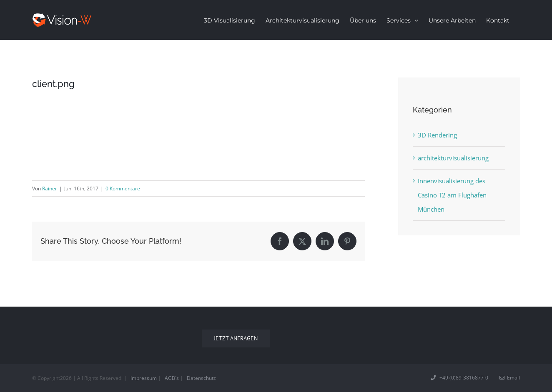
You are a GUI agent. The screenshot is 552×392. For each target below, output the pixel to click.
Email (510, 378)
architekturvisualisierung (453, 158)
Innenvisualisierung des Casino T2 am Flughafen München (452, 195)
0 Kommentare (123, 189)
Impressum (144, 378)
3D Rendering (437, 135)
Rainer (50, 189)
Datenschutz (201, 378)
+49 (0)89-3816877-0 (460, 378)
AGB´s (172, 378)
